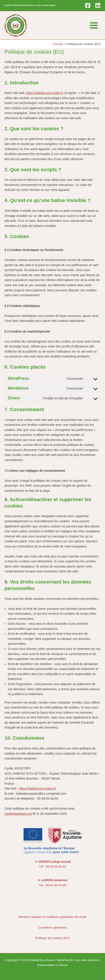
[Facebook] (88, 5)
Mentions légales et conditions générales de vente (52, 917)
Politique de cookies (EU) (52, 938)
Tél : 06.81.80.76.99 (52, 885)
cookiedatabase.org (18, 814)
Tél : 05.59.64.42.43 (52, 867)
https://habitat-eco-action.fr (45, 93)
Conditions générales (52, 928)
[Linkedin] (98, 5)
